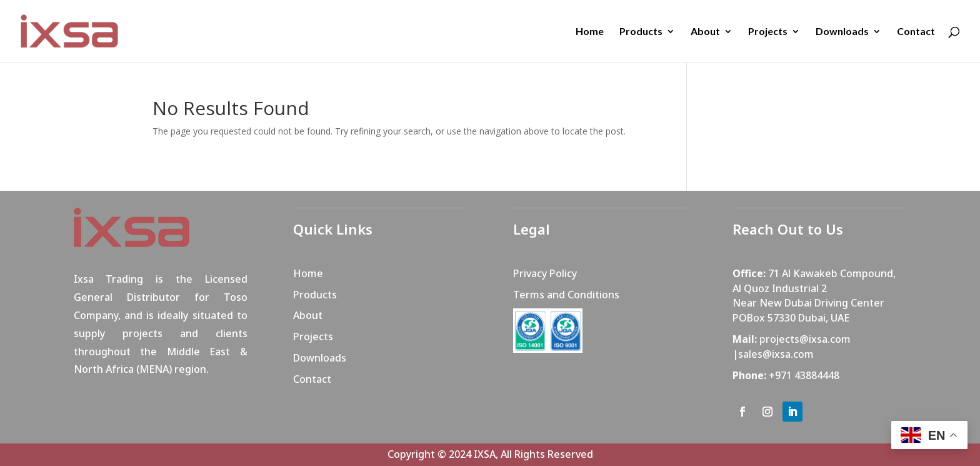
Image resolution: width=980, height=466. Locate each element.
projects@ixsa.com (805, 339)
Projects (768, 32)
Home (590, 32)
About (705, 32)
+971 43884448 (804, 375)
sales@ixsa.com (776, 354)
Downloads (842, 32)
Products (641, 32)
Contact (916, 32)
